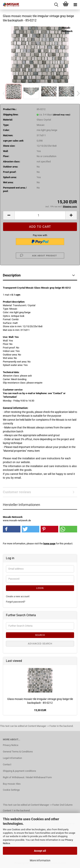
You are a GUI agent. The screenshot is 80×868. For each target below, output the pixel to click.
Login (40, 588)
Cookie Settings (11, 790)
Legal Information (12, 758)
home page (49, 544)
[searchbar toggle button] (56, 5)
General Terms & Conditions (18, 752)
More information (40, 860)
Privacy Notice (11, 745)
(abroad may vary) (61, 115)
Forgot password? (16, 602)
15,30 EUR (40, 710)
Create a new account (18, 596)
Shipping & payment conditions (19, 771)
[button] (9, 215)
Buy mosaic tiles (12, 784)
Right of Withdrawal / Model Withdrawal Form (27, 777)
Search (40, 635)
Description (12, 275)
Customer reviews (17, 492)
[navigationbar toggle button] (75, 5)
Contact (7, 764)
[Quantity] (40, 215)
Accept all (40, 851)
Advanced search (40, 644)
